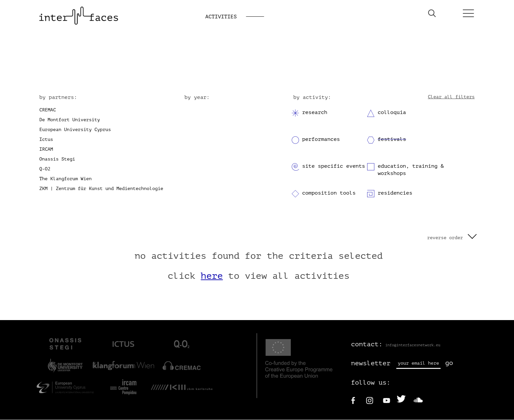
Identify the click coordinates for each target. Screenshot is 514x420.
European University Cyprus (75, 130)
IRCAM (46, 150)
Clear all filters (451, 97)
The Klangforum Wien (66, 179)
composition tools (329, 193)
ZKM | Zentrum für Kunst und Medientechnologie (101, 189)
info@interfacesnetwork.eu (413, 345)
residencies (395, 193)
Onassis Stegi (57, 159)
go (449, 363)
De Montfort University (70, 120)
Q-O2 (45, 169)
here (212, 277)
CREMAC (48, 110)
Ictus (46, 140)
